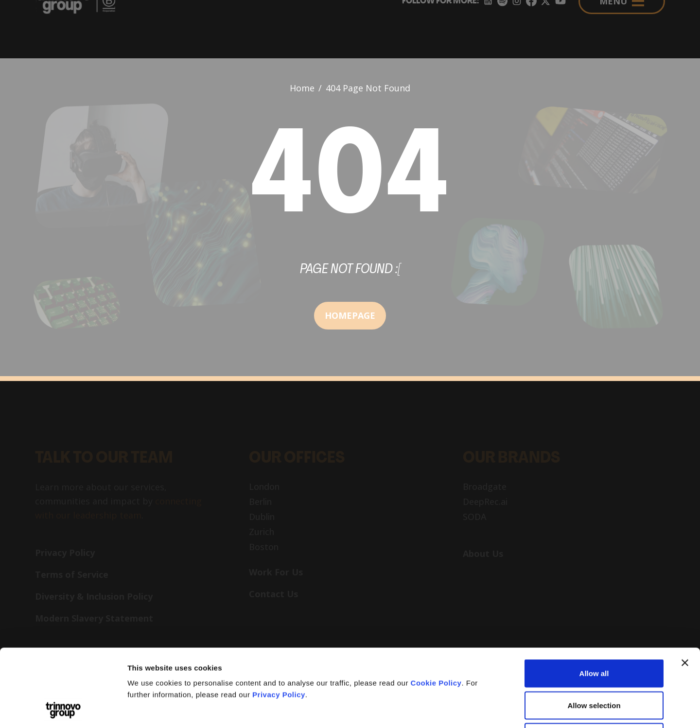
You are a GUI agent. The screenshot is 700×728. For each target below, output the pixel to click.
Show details (510, 709)
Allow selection (594, 633)
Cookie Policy (436, 610)
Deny (594, 664)
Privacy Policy (279, 622)
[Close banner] (685, 590)
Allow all (594, 600)
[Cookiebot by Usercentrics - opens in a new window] (63, 709)
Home (302, 88)
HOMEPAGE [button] (350, 315)
